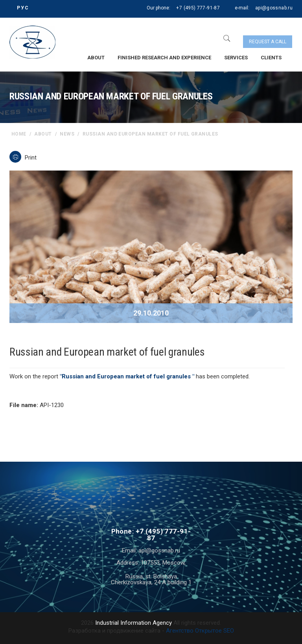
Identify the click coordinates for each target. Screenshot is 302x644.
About (96, 58)
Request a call (268, 42)
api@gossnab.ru (274, 8)
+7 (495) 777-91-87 (198, 8)
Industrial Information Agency (134, 623)
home (19, 134)
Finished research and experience (164, 58)
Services (236, 58)
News (67, 134)
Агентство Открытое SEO (200, 631)
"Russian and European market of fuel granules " (127, 376)
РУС (23, 8)
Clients (271, 58)
